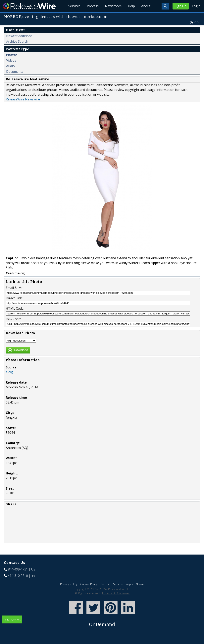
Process (93, 6)
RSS (196, 22)
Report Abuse (135, 584)
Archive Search (17, 41)
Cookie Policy (89, 584)
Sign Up (181, 6)
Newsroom (113, 6)
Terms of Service (112, 584)
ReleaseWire (29, 6)
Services (74, 6)
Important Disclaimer (116, 593)
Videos (11, 60)
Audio (10, 66)
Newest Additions (19, 36)
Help (131, 6)
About (146, 6)
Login (196, 6)
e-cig (9, 372)
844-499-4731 (18, 569)
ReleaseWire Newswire (23, 99)
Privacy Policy (69, 584)
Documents (15, 72)
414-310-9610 (18, 576)
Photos (12, 55)
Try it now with (102, 623)
